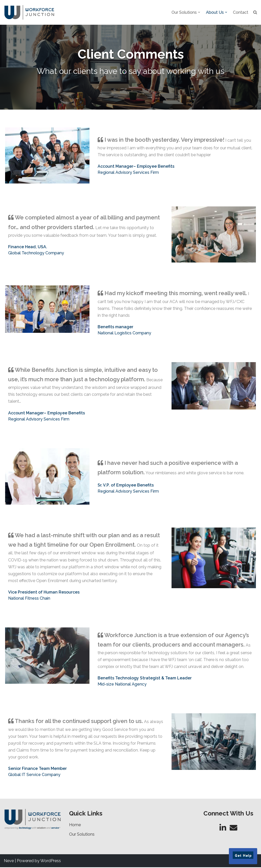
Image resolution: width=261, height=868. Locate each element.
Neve (9, 862)
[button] (199, 12)
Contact (241, 12)
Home (75, 826)
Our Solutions (82, 835)
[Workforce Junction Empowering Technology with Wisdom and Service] (29, 12)
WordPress (51, 862)
